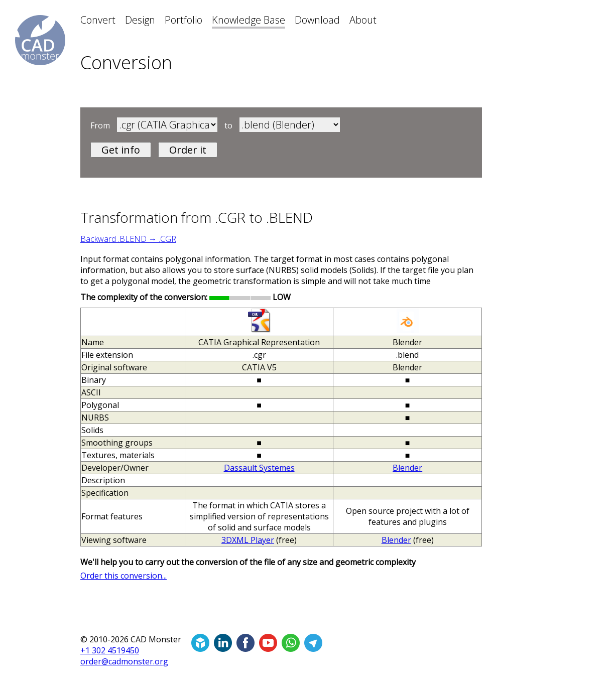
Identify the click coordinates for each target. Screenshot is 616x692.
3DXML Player (248, 540)
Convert (98, 20)
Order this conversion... (124, 576)
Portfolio (183, 20)
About (363, 20)
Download (317, 20)
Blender (407, 468)
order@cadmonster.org (124, 661)
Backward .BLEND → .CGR (128, 239)
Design (140, 20)
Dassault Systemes (259, 468)
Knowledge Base (249, 20)
